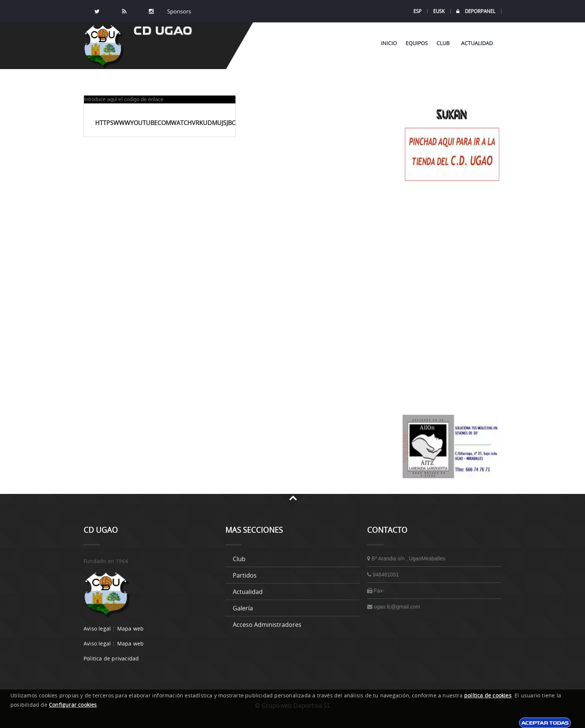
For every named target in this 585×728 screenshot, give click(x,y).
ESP (417, 11)
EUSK (439, 11)
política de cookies (488, 695)
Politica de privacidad (111, 658)
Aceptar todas (545, 723)
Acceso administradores (267, 625)
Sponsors (178, 11)
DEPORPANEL (476, 11)
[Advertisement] (452, 302)
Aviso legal (97, 629)
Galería (243, 608)
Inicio (389, 43)
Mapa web (131, 629)
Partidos (245, 575)
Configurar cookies (73, 705)
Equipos (417, 43)
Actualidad (477, 43)
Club (445, 43)
